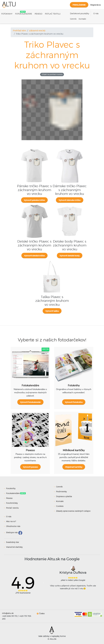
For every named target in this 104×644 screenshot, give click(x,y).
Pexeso (38, 14)
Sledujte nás (12, 533)
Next (102, 583)
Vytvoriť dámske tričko (70, 200)
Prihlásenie (79, 5)
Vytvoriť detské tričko (34, 256)
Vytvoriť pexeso (30, 467)
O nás (96, 14)
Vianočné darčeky (14, 547)
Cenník (73, 19)
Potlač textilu (53, 14)
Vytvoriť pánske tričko (34, 200)
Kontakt (82, 19)
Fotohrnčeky (12, 503)
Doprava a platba (64, 497)
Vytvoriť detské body (70, 256)
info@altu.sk (8, 613)
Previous (44, 583)
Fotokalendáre (24, 14)
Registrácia (95, 5)
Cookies (60, 506)
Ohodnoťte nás (13, 526)
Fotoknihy (7, 14)
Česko (42, 613)
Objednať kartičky (74, 467)
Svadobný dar (13, 542)
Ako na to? (11, 522)
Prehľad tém (19, 31)
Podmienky (61, 492)
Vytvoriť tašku (52, 311)
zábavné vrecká (37, 31)
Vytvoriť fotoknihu (74, 402)
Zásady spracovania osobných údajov (73, 511)
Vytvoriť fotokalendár (30, 402)
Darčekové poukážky (80, 14)
